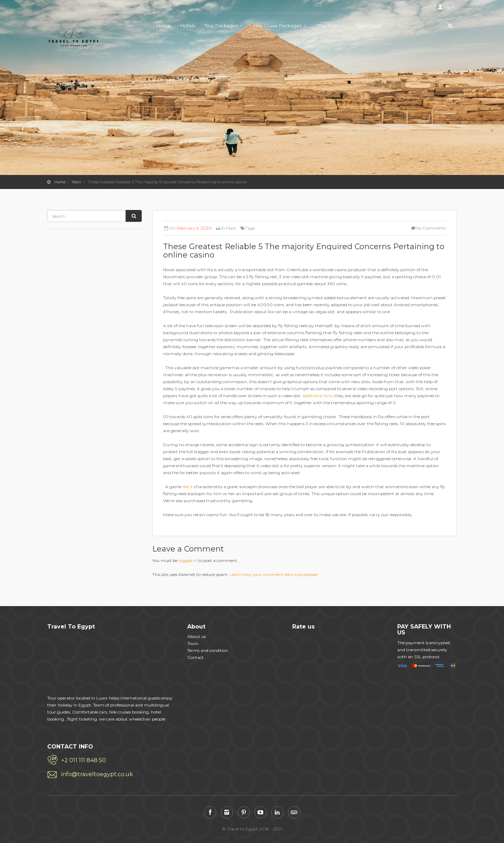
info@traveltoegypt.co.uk (97, 774)
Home (164, 26)
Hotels (188, 26)
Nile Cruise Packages (278, 26)
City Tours (328, 26)
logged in (188, 560)
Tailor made (369, 26)
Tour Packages (221, 26)
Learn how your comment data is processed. (274, 574)
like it (188, 487)
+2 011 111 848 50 (84, 760)
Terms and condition (208, 650)
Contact (195, 657)
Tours (193, 643)
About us (197, 636)
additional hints (318, 396)
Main (76, 182)
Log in (449, 7)
